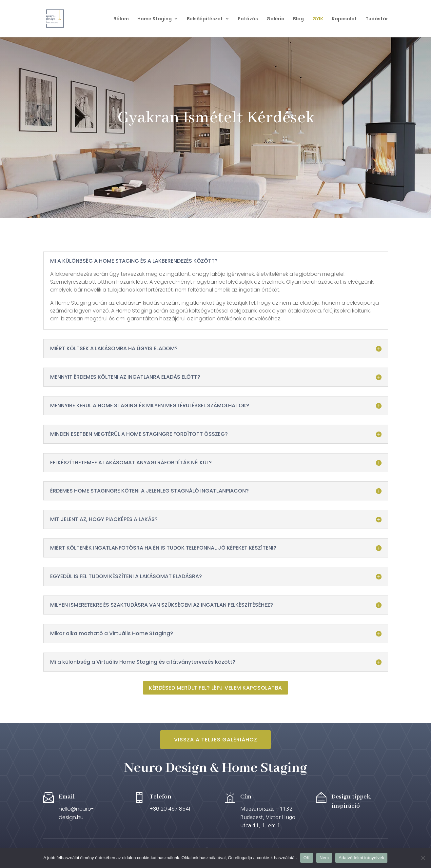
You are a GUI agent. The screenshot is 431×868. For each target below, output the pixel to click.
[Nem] (423, 858)
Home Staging (155, 19)
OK (307, 858)
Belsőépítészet (205, 19)
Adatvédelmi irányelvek (361, 858)
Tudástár (377, 19)
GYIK (318, 19)
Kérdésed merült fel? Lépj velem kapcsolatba (215, 688)
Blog (298, 19)
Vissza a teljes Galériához (216, 740)
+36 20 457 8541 (170, 809)
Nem (324, 858)
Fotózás (248, 19)
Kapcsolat (344, 19)
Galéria (275, 19)
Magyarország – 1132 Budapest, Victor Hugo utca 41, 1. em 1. (268, 817)
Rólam (121, 19)
